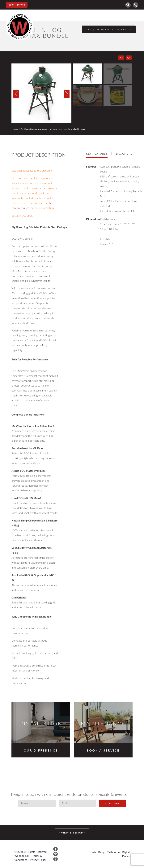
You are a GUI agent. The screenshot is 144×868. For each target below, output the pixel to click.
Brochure (124, 154)
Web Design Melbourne (106, 852)
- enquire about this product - (109, 29)
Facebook (55, 849)
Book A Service (17, 5)
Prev (121, 58)
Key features (97, 154)
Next (129, 58)
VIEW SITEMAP (72, 832)
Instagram (55, 859)
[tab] (99, 153)
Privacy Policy (38, 860)
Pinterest (55, 854)
